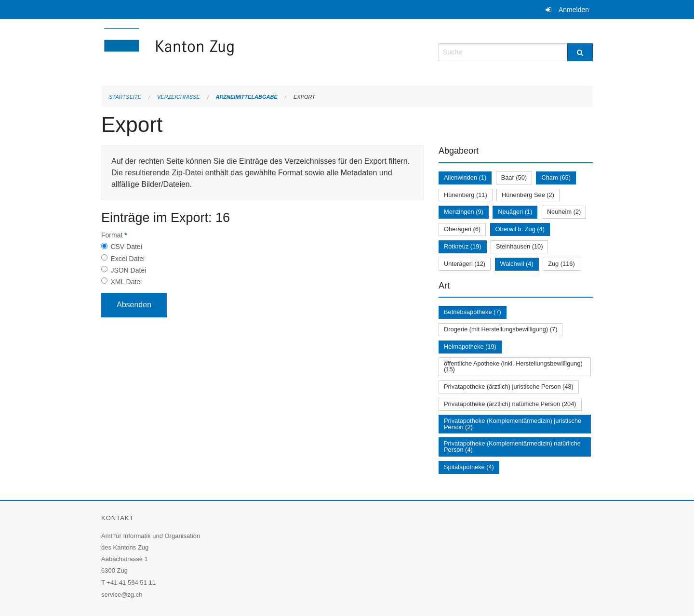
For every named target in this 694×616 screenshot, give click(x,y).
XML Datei (126, 282)
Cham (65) (556, 177)
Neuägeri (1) (515, 212)
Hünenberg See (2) (528, 195)
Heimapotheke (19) (470, 347)
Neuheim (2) (564, 212)
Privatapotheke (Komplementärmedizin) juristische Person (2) (513, 424)
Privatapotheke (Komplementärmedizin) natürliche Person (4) (512, 446)
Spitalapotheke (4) (469, 467)
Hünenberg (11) (466, 195)
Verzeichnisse (179, 97)
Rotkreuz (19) (463, 246)
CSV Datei (126, 247)
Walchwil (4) (517, 264)
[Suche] (580, 52)
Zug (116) (561, 264)
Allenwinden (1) (465, 177)
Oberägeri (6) (462, 229)
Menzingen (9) (464, 212)
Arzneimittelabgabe (246, 97)
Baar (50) (514, 177)
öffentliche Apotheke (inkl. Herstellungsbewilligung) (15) (513, 367)
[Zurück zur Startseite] (227, 51)
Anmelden (574, 10)
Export (304, 97)
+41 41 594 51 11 (131, 583)
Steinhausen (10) (519, 246)
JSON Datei (128, 270)
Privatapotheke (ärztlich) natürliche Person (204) (510, 404)
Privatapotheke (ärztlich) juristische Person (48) (509, 387)
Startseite (125, 97)
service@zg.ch (122, 595)
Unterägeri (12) (465, 264)
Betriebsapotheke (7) (473, 312)
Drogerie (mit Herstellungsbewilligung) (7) (500, 329)
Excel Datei (127, 259)
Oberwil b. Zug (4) (520, 229)
